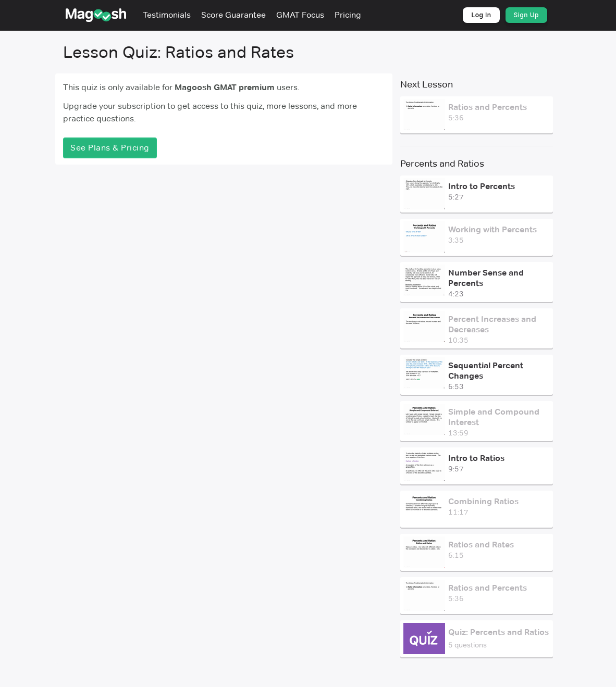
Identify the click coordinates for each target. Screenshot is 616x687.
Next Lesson (427, 84)
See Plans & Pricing (110, 148)
